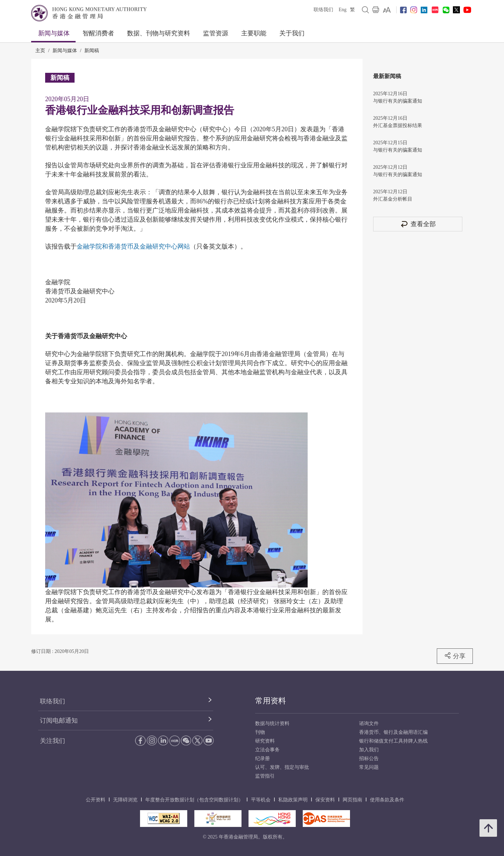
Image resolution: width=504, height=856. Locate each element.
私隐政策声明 (293, 800)
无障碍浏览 (125, 800)
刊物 (260, 732)
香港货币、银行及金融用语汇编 (393, 732)
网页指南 (352, 800)
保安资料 (325, 800)
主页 (40, 51)
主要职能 (254, 33)
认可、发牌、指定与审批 (282, 767)
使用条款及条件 (387, 800)
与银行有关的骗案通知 (398, 101)
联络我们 (323, 10)
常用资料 (271, 701)
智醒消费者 (98, 33)
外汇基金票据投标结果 (398, 126)
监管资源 (216, 33)
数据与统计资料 (272, 723)
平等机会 (261, 800)
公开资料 (96, 800)
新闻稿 (92, 51)
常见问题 (369, 767)
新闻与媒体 (54, 33)
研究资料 (265, 741)
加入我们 (369, 750)
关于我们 (292, 33)
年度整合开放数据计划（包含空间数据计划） (194, 800)
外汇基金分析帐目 (393, 199)
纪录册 (262, 758)
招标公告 (369, 758)
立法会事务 (267, 750)
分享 (455, 656)
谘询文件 (369, 723)
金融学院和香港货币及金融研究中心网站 (133, 246)
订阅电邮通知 (59, 721)
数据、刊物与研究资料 (159, 33)
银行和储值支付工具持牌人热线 (393, 741)
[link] (387, 10)
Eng (342, 10)
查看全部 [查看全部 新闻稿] (418, 224)
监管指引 (265, 776)
